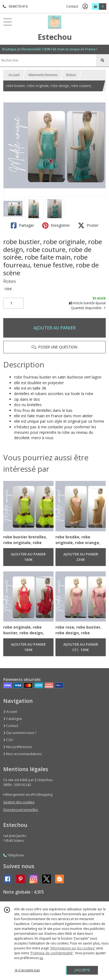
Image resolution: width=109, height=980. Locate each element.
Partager (22, 225)
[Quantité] (13, 303)
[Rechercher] (103, 60)
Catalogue (13, 719)
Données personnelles (21, 810)
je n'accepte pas (27, 970)
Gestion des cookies (19, 802)
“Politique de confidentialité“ (52, 953)
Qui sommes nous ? (20, 733)
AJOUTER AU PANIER (55, 328)
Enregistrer (56, 225)
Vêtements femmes (43, 75)
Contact (72, 6)
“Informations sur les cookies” (72, 948)
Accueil (14, 75)
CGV (8, 740)
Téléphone (14, 855)
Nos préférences (18, 747)
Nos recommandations (22, 754)
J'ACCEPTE (82, 970)
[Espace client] (85, 7)
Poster (88, 225)
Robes (71, 75)
